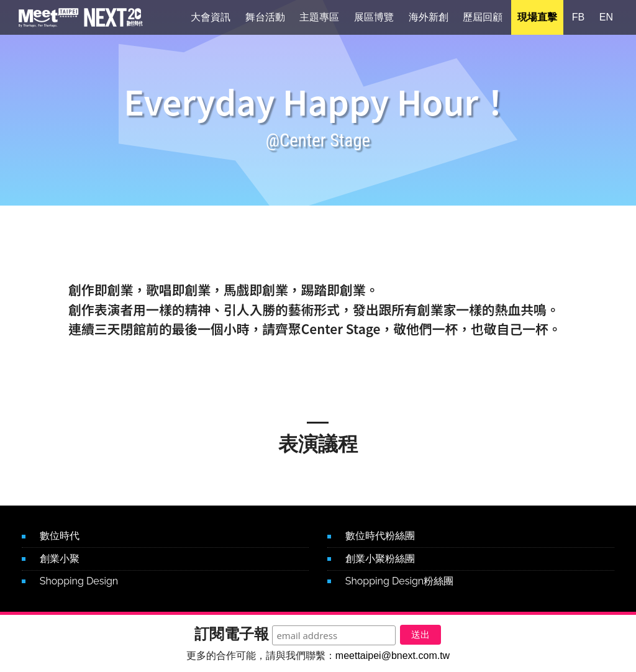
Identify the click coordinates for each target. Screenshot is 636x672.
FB (578, 18)
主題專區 (319, 18)
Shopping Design (79, 581)
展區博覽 (374, 18)
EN (606, 18)
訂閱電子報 (222, 631)
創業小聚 (60, 559)
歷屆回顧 (483, 18)
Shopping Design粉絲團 (399, 581)
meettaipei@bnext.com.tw (393, 656)
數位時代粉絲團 (380, 536)
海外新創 (429, 18)
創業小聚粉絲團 (380, 559)
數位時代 (60, 536)
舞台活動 (265, 18)
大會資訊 (211, 18)
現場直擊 (537, 18)
